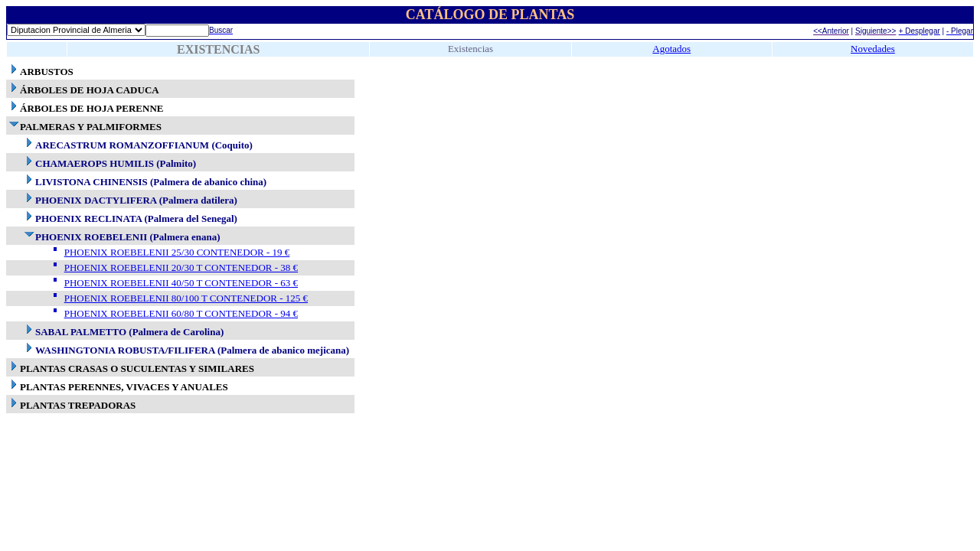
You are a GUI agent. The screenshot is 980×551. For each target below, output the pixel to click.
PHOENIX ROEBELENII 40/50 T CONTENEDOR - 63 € (181, 283)
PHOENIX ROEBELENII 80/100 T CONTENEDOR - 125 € (186, 298)
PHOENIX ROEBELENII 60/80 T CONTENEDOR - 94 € (181, 313)
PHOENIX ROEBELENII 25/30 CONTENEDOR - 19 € (177, 252)
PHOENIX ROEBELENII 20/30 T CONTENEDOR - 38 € (181, 267)
